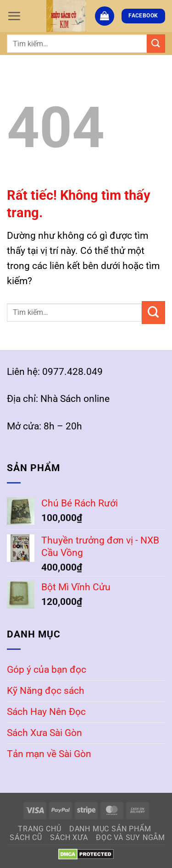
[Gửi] (156, 43)
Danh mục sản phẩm (110, 829)
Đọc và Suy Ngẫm (130, 838)
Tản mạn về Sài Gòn (49, 754)
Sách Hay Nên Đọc (46, 712)
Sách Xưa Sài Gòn (44, 733)
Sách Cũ (26, 838)
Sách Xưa (69, 838)
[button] (14, 16)
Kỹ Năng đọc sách (46, 691)
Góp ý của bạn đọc (47, 670)
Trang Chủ (39, 829)
